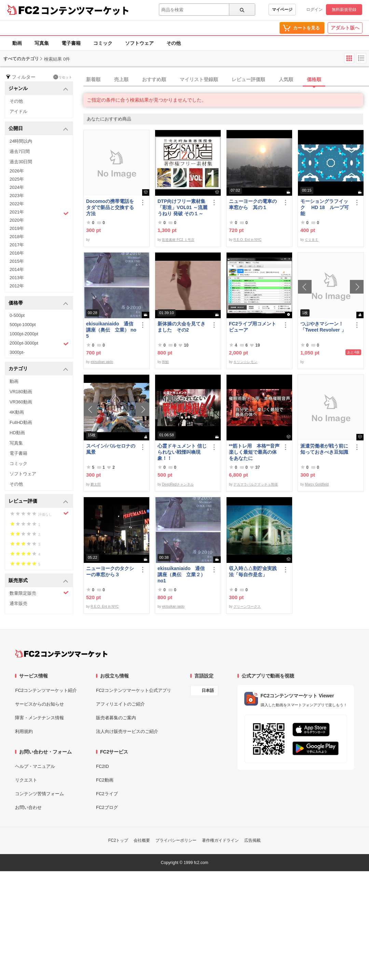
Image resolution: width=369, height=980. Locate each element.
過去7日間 (20, 151)
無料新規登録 (344, 10)
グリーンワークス (247, 607)
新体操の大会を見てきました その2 (181, 327)
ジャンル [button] (38, 89)
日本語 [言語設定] (208, 691)
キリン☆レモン (245, 362)
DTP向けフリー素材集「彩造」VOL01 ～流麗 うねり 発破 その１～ (182, 207)
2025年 (17, 179)
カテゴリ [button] (38, 369)
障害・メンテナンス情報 (39, 718)
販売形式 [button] (38, 581)
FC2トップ (118, 840)
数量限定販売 (39, 593)
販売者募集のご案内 (116, 718)
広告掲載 (252, 840)
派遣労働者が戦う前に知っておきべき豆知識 (324, 449)
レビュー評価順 (248, 79)
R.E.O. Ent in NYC (247, 240)
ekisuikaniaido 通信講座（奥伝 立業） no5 (111, 330)
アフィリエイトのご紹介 (120, 704)
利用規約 (24, 731)
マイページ (282, 10)
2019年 (17, 228)
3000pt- (17, 352)
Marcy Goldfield (317, 484)
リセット (63, 77)
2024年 (17, 187)
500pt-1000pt (23, 325)
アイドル (18, 111)
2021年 (39, 213)
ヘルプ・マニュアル (35, 766)
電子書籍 (71, 43)
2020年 (17, 220)
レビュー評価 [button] (38, 501)
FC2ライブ (107, 794)
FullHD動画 (21, 422)
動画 (17, 43)
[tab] (226, 80)
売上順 (121, 79)
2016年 (17, 253)
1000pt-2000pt (24, 334)
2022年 (17, 204)
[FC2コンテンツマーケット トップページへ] (61, 654)
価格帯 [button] (38, 303)
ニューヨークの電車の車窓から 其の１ (253, 204)
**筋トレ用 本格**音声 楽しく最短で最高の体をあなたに (254, 452)
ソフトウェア (139, 43)
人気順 (286, 79)
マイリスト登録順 (199, 79)
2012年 (17, 286)
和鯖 (165, 362)
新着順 (93, 79)
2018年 (17, 237)
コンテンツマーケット (85, 10)
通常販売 (18, 603)
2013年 (17, 278)
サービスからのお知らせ (39, 704)
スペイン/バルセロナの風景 (111, 449)
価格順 (314, 79)
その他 (174, 43)
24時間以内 (21, 141)
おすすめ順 (154, 79)
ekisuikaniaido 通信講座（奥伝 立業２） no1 (181, 575)
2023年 (17, 196)
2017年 (17, 245)
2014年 (17, 269)
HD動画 (17, 433)
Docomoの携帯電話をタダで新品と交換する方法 (110, 207)
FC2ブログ (107, 807)
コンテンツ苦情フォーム (39, 794)
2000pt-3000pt (39, 344)
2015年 (17, 261)
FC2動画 (105, 780)
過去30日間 (21, 162)
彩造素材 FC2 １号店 (178, 240)
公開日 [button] (38, 129)
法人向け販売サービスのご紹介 (127, 731)
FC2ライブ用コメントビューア (252, 327)
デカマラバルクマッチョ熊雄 (256, 484)
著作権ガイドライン (220, 840)
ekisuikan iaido (102, 362)
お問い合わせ (28, 807)
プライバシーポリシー (176, 840)
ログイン (314, 10)
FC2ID (102, 766)
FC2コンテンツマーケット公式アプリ (134, 690)
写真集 (42, 43)
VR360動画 (21, 402)
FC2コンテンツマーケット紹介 (46, 690)
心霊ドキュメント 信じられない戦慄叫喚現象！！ (182, 452)
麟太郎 (96, 484)
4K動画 (17, 412)
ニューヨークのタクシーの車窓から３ (110, 571)
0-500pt (17, 315)
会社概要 (142, 840)
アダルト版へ (345, 28)
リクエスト (26, 780)
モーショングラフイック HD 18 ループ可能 (325, 207)
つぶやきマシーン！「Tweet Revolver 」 (323, 327)
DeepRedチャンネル (178, 484)
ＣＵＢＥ (312, 240)
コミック (103, 43)
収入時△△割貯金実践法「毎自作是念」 (253, 571)
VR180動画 (21, 392)
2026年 (17, 171)
